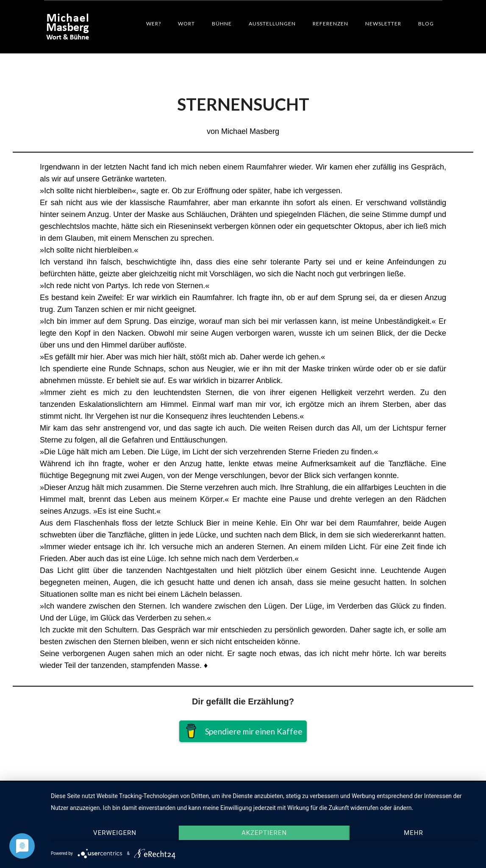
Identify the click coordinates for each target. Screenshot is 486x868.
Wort (186, 24)
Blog (426, 24)
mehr (414, 833)
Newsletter (383, 24)
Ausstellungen (272, 24)
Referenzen (330, 24)
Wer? (154, 24)
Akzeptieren (264, 833)
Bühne (222, 24)
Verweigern (115, 833)
